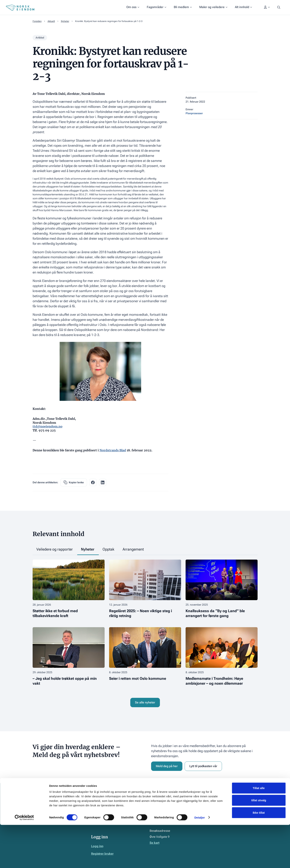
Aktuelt (51, 21)
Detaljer (200, 861)
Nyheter (65, 21)
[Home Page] (20, 8)
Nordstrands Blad (113, 450)
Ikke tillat (259, 856)
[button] (133, 8)
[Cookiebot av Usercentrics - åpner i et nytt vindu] (24, 861)
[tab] (55, 550)
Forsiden (37, 21)
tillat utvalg (259, 843)
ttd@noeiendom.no (48, 426)
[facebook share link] (93, 482)
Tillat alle (259, 831)
